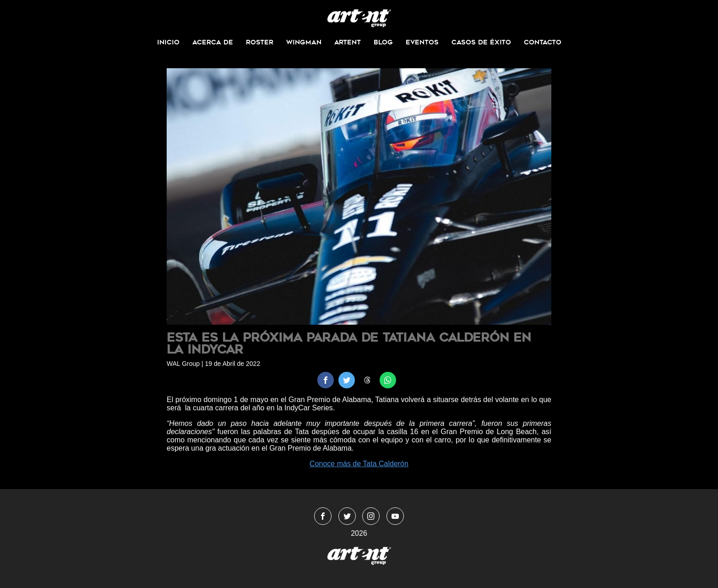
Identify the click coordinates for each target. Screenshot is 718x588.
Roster (260, 42)
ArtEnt (348, 42)
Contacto (543, 42)
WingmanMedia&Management (359, 18)
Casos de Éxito (481, 42)
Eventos (422, 42)
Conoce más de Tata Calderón (359, 464)
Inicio (168, 42)
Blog (383, 42)
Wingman (304, 42)
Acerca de (213, 42)
